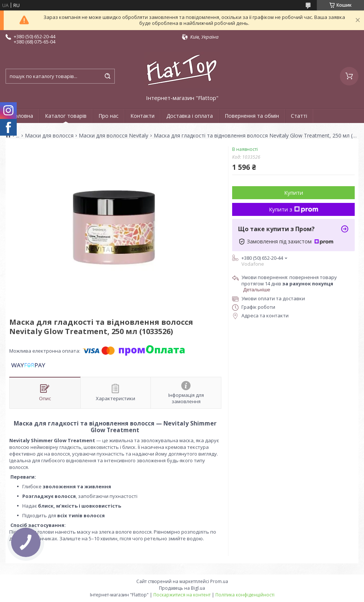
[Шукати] (107, 76)
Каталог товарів (66, 116)
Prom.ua (219, 581)
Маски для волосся (49, 136)
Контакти (142, 116)
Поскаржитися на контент (182, 595)
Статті (299, 116)
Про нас (108, 116)
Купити (294, 192)
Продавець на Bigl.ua (182, 588)
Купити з (294, 209)
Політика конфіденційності (245, 595)
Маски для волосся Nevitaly (113, 136)
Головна (22, 116)
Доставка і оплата (190, 116)
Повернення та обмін (252, 116)
